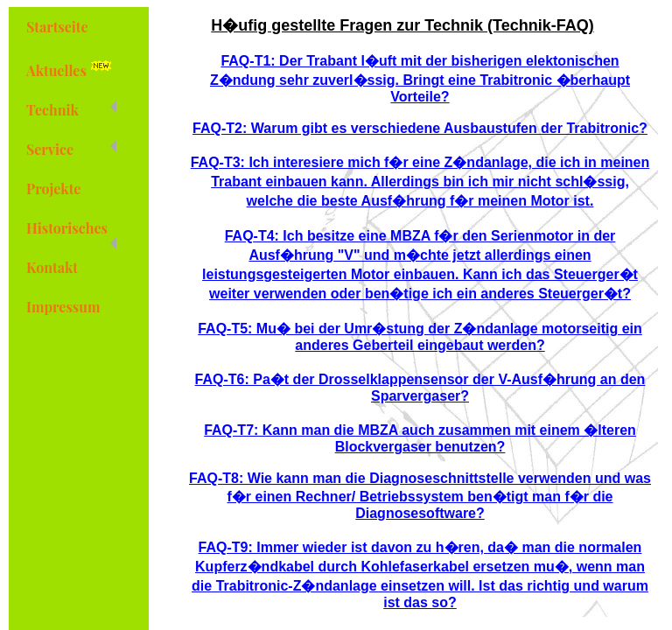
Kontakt (52, 267)
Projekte (53, 189)
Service (71, 149)
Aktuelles (72, 68)
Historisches (71, 233)
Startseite (57, 27)
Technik (71, 110)
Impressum (63, 307)
